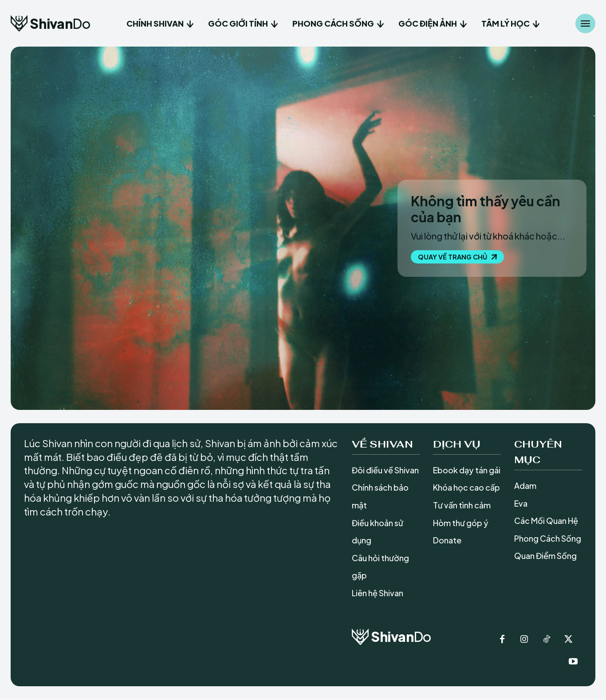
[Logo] (50, 23)
